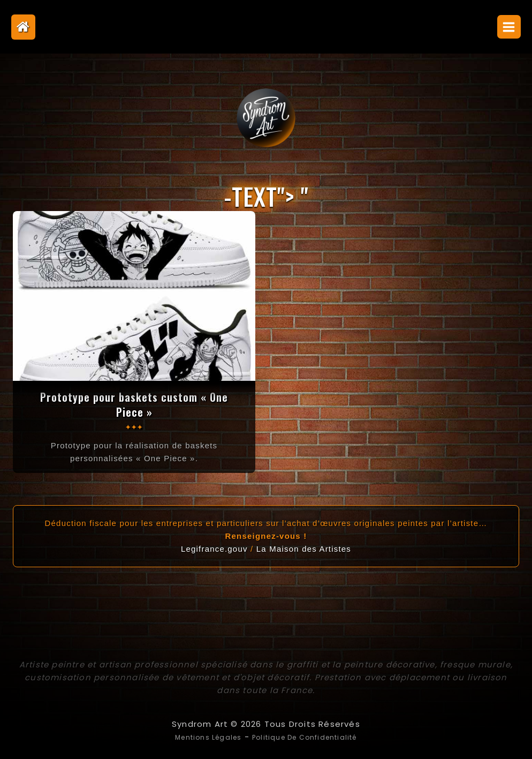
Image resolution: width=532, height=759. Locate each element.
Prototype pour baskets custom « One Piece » (134, 404)
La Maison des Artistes (304, 548)
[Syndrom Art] (266, 118)
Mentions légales (197, 736)
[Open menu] (509, 27)
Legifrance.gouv (214, 548)
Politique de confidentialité (311, 736)
